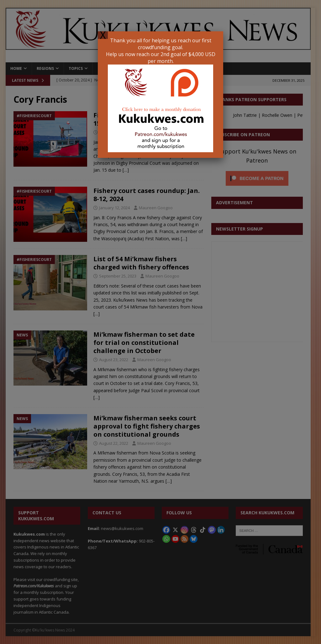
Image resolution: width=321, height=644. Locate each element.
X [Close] (103, 35)
